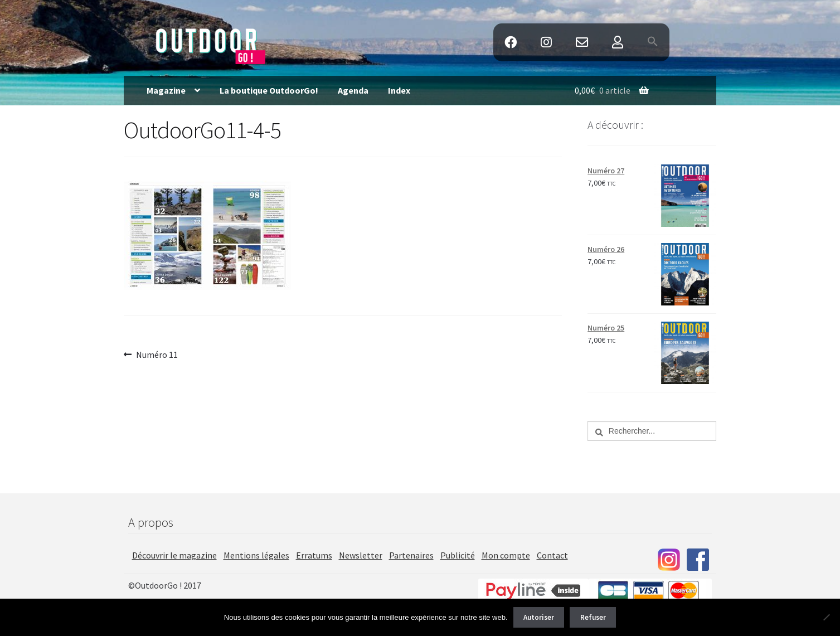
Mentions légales (256, 555)
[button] (653, 42)
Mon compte (506, 555)
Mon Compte (618, 43)
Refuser (593, 617)
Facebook (510, 43)
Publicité (458, 555)
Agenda (353, 90)
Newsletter (361, 555)
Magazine (166, 90)
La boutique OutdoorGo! (269, 90)
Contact (582, 43)
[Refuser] (826, 617)
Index (399, 90)
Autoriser (539, 617)
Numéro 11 (157, 355)
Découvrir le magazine (174, 555)
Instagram (546, 43)
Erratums (314, 555)
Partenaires (411, 555)
